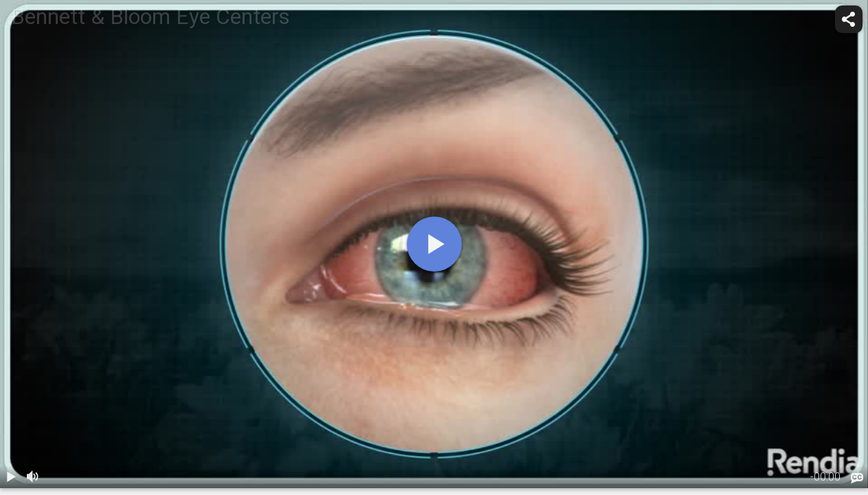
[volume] (33, 477)
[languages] (857, 478)
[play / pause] (11, 477)
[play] (434, 244)
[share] (849, 19)
